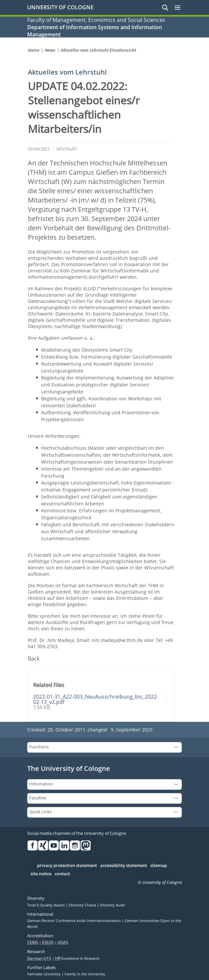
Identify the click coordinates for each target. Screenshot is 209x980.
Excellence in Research (77, 958)
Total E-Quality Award (46, 905)
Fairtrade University (44, 974)
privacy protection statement (67, 866)
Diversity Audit (112, 905)
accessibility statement (124, 866)
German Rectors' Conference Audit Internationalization (74, 921)
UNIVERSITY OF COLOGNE (60, 7)
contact (62, 874)
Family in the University (85, 974)
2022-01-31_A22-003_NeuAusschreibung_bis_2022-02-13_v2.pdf (96, 699)
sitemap (159, 866)
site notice (41, 874)
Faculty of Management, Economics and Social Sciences (96, 20)
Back (34, 659)
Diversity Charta (83, 905)
